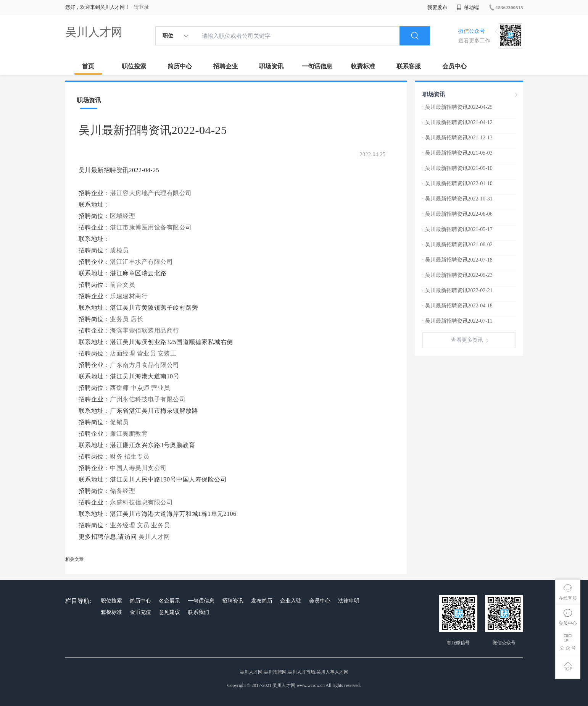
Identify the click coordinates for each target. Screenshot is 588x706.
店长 (137, 319)
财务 (116, 456)
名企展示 (169, 601)
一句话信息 (317, 66)
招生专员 (137, 456)
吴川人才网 (94, 32)
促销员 (119, 422)
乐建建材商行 (130, 296)
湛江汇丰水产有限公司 (142, 262)
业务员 (119, 319)
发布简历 (262, 601)
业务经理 (122, 525)
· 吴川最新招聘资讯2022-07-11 (458, 321)
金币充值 (140, 612)
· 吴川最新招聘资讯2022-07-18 (458, 260)
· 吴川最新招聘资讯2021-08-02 (458, 245)
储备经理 (122, 491)
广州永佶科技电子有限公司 (149, 399)
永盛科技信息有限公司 (142, 502)
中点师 (140, 388)
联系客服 (409, 66)
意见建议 (169, 612)
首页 (88, 66)
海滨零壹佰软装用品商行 (145, 330)
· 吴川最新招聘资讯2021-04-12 (458, 122)
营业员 (147, 353)
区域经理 (122, 216)
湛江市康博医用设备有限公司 (152, 227)
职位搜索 (134, 66)
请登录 (141, 7)
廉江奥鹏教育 (130, 434)
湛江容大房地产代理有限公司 (152, 193)
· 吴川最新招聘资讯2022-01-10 (458, 183)
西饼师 (119, 388)
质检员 (119, 250)
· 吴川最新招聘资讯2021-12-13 (458, 138)
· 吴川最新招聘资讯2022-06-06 (458, 214)
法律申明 (349, 601)
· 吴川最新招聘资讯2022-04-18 (458, 306)
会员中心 (454, 66)
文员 (143, 525)
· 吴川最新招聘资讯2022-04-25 (458, 107)
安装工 (167, 353)
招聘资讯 (233, 601)
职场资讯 (271, 66)
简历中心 (180, 66)
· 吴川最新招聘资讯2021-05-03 (458, 153)
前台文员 (122, 285)
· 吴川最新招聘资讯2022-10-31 (458, 199)
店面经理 (122, 353)
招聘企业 (226, 66)
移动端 (468, 7)
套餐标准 (111, 612)
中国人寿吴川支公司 (139, 468)
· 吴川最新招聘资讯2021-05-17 (458, 229)
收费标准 (363, 66)
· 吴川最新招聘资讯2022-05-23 (458, 275)
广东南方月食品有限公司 (145, 365)
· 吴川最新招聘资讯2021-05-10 (458, 168)
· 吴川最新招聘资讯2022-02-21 (458, 290)
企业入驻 (291, 601)
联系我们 (198, 612)
